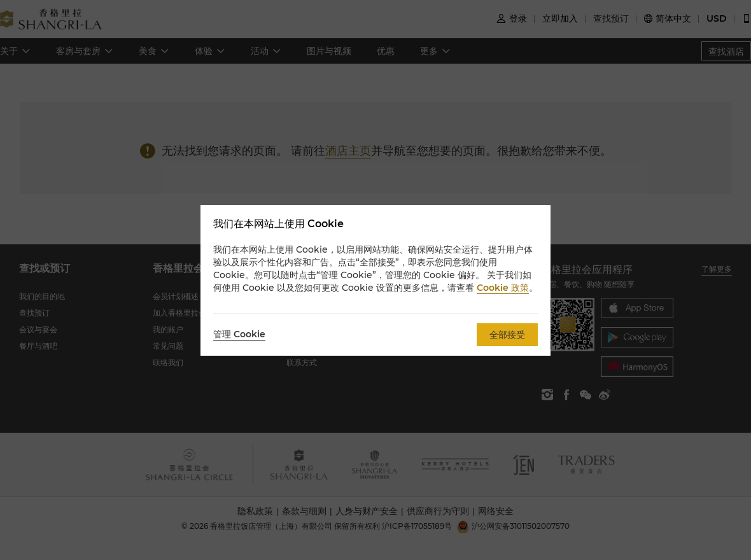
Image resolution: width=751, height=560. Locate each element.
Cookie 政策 (503, 288)
